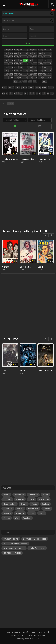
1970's (38, 88)
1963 (21, 60)
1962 (16, 60)
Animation (33, 495)
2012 (16, 78)
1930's (11, 88)
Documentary (10, 504)
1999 (49, 71)
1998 (45, 71)
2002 (16, 74)
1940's (18, 88)
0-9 (4, 93)
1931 (11, 50)
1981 (11, 67)
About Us (15, 635)
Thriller (7, 518)
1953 (21, 57)
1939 (49, 50)
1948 (45, 53)
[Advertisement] (28, 198)
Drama (24, 504)
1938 (45, 50)
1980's (44, 88)
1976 (35, 64)
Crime (31, 499)
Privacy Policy (26, 635)
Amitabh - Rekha (11, 539)
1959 (49, 57)
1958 (45, 57)
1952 (16, 57)
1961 (11, 60)
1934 (25, 50)
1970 (6, 64)
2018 (45, 78)
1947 (40, 53)
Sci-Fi (32, 513)
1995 (30, 71)
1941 (11, 53)
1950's (24, 88)
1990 (6, 71)
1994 (25, 71)
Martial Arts (33, 509)
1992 (16, 71)
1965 (30, 60)
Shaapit (24, 370)
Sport (42, 513)
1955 (30, 57)
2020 (16, 81)
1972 (16, 64)
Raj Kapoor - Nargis (12, 553)
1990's (51, 88)
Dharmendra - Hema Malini (15, 544)
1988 (45, 67)
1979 (49, 64)
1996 (35, 71)
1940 (6, 53)
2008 (45, 74)
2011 (11, 78)
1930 (6, 50)
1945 (30, 53)
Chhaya (6, 267)
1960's (31, 88)
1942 (16, 53)
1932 (16, 50)
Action (6, 495)
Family (34, 504)
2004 (25, 74)
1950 (6, 57)
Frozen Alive (44, 159)
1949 (49, 53)
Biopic (46, 495)
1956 (35, 57)
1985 (30, 67)
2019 (49, 78)
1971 (11, 64)
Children (7, 499)
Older (4, 88)
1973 (21, 64)
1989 (49, 67)
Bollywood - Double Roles (35, 539)
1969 (49, 60)
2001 (11, 74)
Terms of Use (39, 635)
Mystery (7, 513)
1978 (45, 64)
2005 (30, 74)
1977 (40, 64)
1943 (21, 53)
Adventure (19, 495)
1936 (35, 50)
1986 (35, 67)
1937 (40, 50)
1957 (40, 57)
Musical (47, 509)
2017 (40, 78)
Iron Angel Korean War (31, 159)
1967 (40, 60)
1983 (21, 67)
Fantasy (45, 504)
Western (27, 518)
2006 (35, 74)
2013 (21, 78)
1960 (6, 60)
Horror (20, 509)
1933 (21, 50)
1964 (25, 60)
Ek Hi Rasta (25, 267)
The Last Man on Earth (13, 159)
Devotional (44, 499)
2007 (40, 74)
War (17, 518)
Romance (20, 513)
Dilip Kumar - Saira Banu (14, 548)
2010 (6, 78)
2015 (30, 78)
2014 (25, 78)
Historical (8, 509)
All (44, 81)
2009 (49, 74)
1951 (11, 57)
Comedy (20, 499)
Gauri (40, 267)
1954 (25, 57)
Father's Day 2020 (37, 548)
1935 (30, 50)
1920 (5, 370)
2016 (35, 78)
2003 (21, 74)
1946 (35, 53)
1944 (25, 53)
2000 (6, 74)
